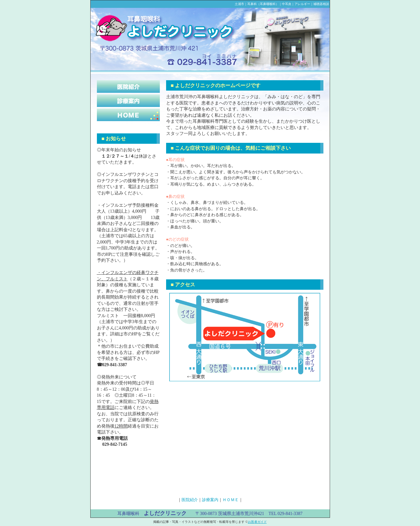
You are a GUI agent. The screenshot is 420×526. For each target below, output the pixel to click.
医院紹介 (190, 500)
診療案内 (210, 500)
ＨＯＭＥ (231, 500)
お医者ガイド (257, 522)
